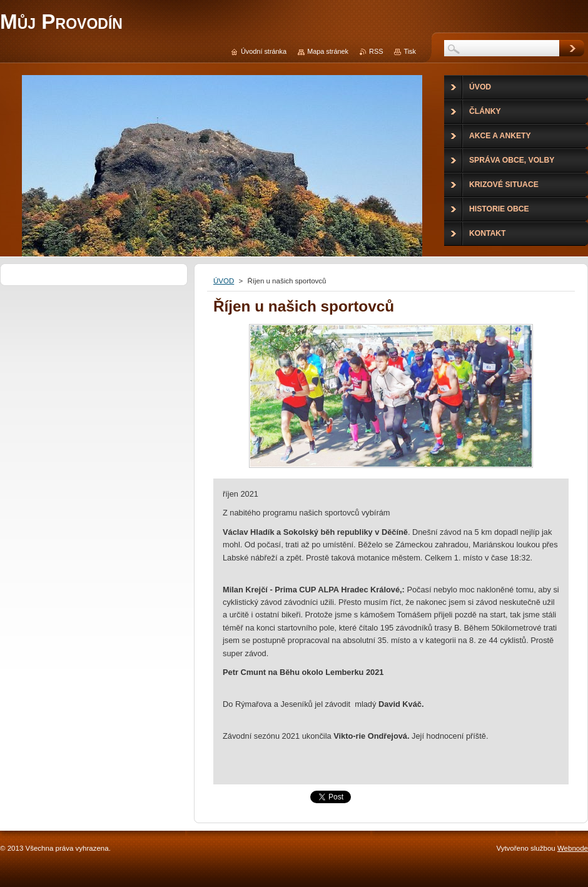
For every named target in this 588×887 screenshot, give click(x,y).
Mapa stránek (328, 51)
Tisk (410, 51)
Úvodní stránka (264, 51)
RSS (376, 51)
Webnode (573, 848)
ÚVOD (224, 281)
